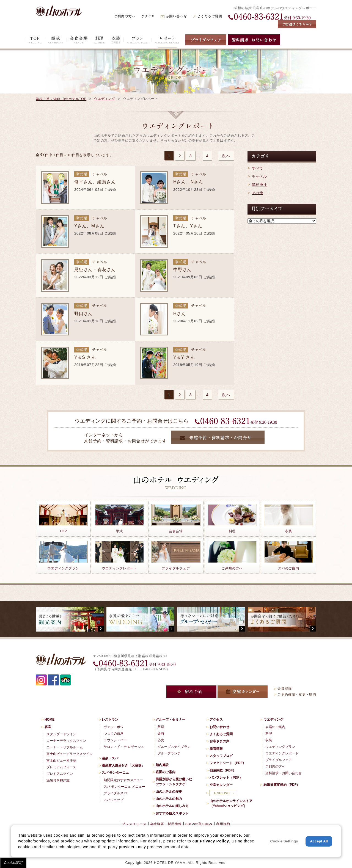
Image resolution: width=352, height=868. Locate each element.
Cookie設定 (13, 863)
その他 (258, 193)
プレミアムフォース (61, 767)
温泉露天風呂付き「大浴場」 (123, 765)
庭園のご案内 (166, 772)
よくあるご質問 (221, 734)
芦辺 (161, 727)
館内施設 (162, 765)
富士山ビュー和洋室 (61, 760)
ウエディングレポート (282, 753)
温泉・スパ (110, 758)
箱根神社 (259, 185)
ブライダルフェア (279, 760)
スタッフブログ (221, 756)
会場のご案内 (275, 727)
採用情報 (175, 824)
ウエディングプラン (280, 747)
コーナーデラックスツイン (66, 741)
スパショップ (114, 800)
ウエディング (105, 99)
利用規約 (223, 824)
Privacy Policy (215, 841)
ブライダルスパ (115, 793)
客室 (48, 727)
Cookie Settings (284, 841)
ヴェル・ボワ (114, 727)
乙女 (161, 740)
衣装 (269, 740)
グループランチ (169, 753)
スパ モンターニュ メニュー (124, 787)
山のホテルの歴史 (169, 792)
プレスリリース (134, 824)
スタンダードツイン (61, 734)
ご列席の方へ (275, 767)
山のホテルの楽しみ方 (172, 806)
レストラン (110, 720)
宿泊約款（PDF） (223, 770)
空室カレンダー (221, 785)
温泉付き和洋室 (58, 780)
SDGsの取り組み (199, 824)
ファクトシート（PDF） (228, 763)
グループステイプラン (174, 747)
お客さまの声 (219, 741)
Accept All (319, 841)
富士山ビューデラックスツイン (70, 754)
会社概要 (157, 824)
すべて (258, 168)
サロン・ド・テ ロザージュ (124, 747)
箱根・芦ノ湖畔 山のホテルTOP (61, 99)
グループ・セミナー (170, 720)
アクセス (216, 720)
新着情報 (216, 749)
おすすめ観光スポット (172, 813)
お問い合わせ (219, 727)
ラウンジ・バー (115, 740)
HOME (50, 720)
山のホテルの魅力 (169, 799)
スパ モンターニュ (115, 773)
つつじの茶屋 (114, 734)
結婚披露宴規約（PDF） (282, 785)
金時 (161, 734)
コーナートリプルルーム (65, 747)
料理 (269, 734)
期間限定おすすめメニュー (123, 780)
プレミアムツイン (60, 774)
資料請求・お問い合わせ (284, 773)
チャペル (259, 176)
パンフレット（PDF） (226, 778)
